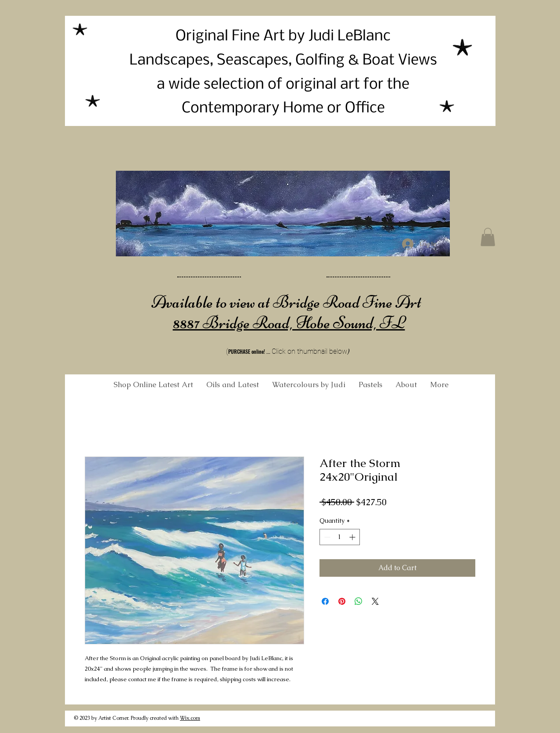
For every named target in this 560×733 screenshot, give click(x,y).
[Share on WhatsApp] (359, 601)
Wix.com (190, 718)
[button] (488, 237)
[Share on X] (375, 601)
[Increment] (353, 537)
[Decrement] (326, 537)
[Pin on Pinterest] (342, 601)
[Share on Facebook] (325, 601)
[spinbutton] (340, 537)
